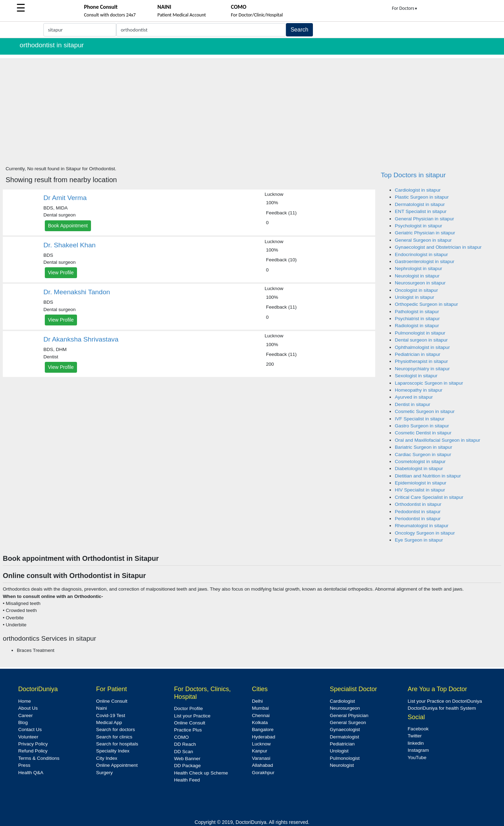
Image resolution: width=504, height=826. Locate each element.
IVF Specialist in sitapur (420, 419)
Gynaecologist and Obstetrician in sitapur (438, 247)
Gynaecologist (345, 729)
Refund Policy (33, 751)
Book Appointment (68, 226)
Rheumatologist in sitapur (422, 526)
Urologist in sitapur (415, 297)
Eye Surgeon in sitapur (419, 540)
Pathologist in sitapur (417, 312)
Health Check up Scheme (201, 773)
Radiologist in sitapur (417, 326)
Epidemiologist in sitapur (421, 483)
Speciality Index (113, 751)
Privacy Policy (33, 744)
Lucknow (261, 744)
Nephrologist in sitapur (418, 269)
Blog (23, 722)
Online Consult (112, 701)
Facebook (418, 729)
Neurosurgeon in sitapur (420, 283)
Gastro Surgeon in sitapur (422, 426)
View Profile (61, 273)
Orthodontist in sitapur (418, 504)
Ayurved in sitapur (414, 397)
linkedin (416, 743)
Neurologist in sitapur (417, 276)
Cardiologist (342, 701)
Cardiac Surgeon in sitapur (423, 455)
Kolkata (260, 722)
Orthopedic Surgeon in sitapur (426, 304)
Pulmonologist (345, 758)
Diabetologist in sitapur (419, 469)
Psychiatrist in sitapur (417, 319)
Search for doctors (116, 729)
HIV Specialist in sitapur (420, 490)
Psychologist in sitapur (418, 226)
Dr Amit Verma (65, 198)
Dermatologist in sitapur (420, 204)
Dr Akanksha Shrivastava (81, 339)
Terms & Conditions (39, 758)
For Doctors (405, 8)
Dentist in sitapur (412, 404)
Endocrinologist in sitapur (421, 254)
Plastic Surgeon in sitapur (422, 197)
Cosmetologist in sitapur (420, 462)
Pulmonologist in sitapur (420, 333)
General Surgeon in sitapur (423, 240)
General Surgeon (348, 722)
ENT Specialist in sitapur (421, 211)
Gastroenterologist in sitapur (425, 261)
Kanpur (260, 751)
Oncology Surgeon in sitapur (425, 533)
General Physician (349, 715)
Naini (102, 708)
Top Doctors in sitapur (413, 175)
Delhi (257, 701)
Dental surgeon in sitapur (421, 340)
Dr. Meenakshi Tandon (77, 292)
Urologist (339, 751)
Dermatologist (344, 737)
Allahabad (262, 765)
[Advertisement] (252, 107)
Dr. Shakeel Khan (69, 245)
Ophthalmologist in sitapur (422, 347)
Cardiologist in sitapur (418, 190)
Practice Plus (188, 730)
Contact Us (30, 729)
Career (26, 715)
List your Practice (192, 716)
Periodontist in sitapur (418, 519)
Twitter (415, 736)
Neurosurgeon (345, 708)
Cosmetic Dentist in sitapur (423, 433)
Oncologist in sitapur (416, 290)
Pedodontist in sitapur (418, 512)
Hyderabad (264, 737)
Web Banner (187, 759)
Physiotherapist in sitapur (421, 361)
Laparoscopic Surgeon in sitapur (429, 383)
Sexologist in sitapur (416, 376)
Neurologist (342, 765)
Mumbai (260, 708)
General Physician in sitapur (424, 219)
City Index (107, 758)
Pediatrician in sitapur (418, 354)
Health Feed (187, 780)
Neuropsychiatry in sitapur (422, 369)
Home (24, 701)
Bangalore (263, 729)
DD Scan (183, 752)
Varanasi (261, 758)
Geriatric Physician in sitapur (425, 233)
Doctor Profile (188, 708)
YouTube (417, 758)
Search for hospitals (117, 744)
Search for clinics (114, 737)
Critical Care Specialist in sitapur (429, 497)
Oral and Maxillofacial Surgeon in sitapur (437, 440)
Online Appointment (117, 765)
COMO (181, 737)
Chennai (261, 715)
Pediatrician (342, 744)
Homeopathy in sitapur (419, 390)
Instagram (418, 750)
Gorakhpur (263, 773)
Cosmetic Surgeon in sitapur (425, 411)
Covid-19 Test (111, 715)
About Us (28, 708)
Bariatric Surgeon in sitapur (423, 447)
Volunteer (28, 737)
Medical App (109, 722)
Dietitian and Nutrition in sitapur (428, 476)
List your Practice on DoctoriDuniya (445, 701)
